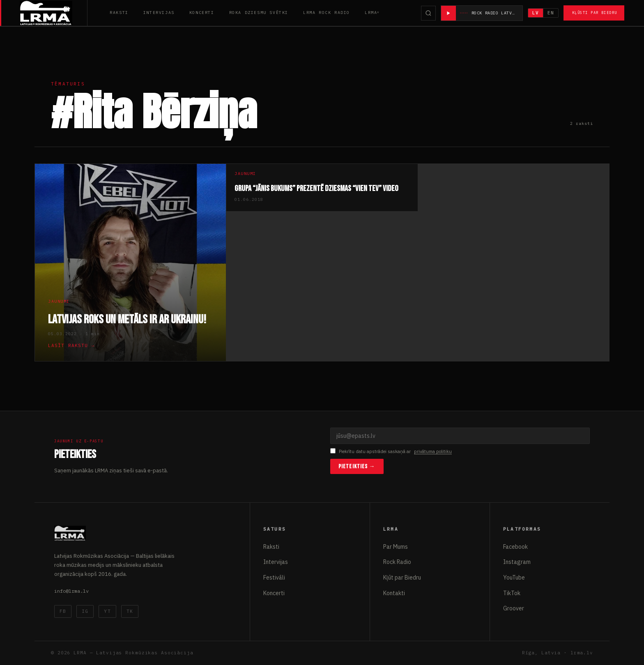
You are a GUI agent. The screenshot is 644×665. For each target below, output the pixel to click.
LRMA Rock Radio (327, 13)
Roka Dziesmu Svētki (259, 13)
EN (551, 13)
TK (130, 611)
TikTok (512, 593)
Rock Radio (397, 562)
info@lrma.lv (71, 591)
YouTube (514, 578)
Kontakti (394, 593)
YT (107, 611)
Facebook (515, 547)
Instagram (517, 562)
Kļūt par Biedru (402, 578)
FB (63, 611)
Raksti (119, 13)
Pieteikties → (357, 466)
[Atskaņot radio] (448, 13)
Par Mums (396, 547)
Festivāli (274, 578)
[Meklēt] (428, 13)
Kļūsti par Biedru (595, 13)
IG (85, 611)
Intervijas (159, 13)
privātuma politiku (433, 451)
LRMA (371, 13)
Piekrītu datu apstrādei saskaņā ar (391, 452)
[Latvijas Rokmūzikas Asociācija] (54, 13)
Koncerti (202, 13)
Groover (514, 608)
